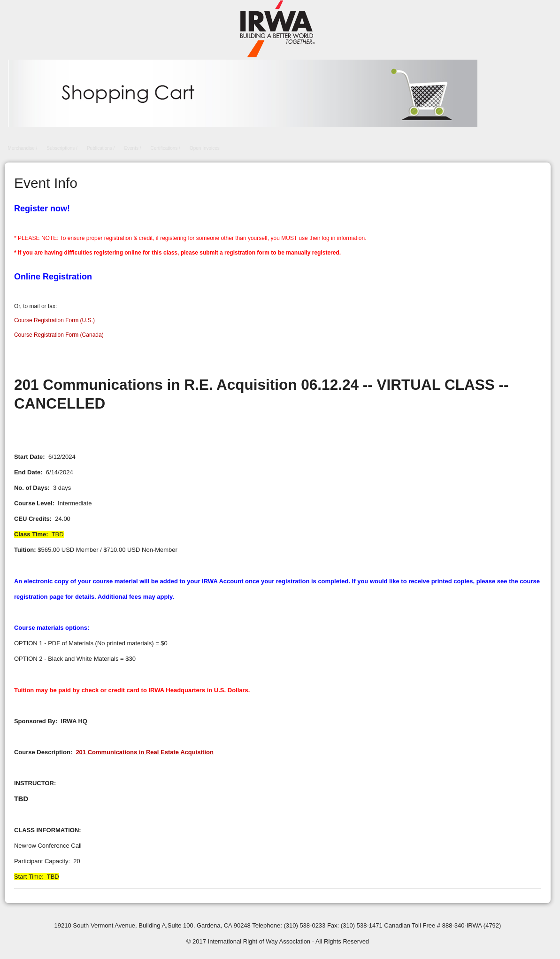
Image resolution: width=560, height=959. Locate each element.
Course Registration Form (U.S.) (54, 320)
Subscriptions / (62, 148)
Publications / (101, 148)
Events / (132, 148)
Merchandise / (23, 148)
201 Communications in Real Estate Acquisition (145, 752)
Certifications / (165, 148)
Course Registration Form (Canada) (59, 335)
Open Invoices (205, 148)
